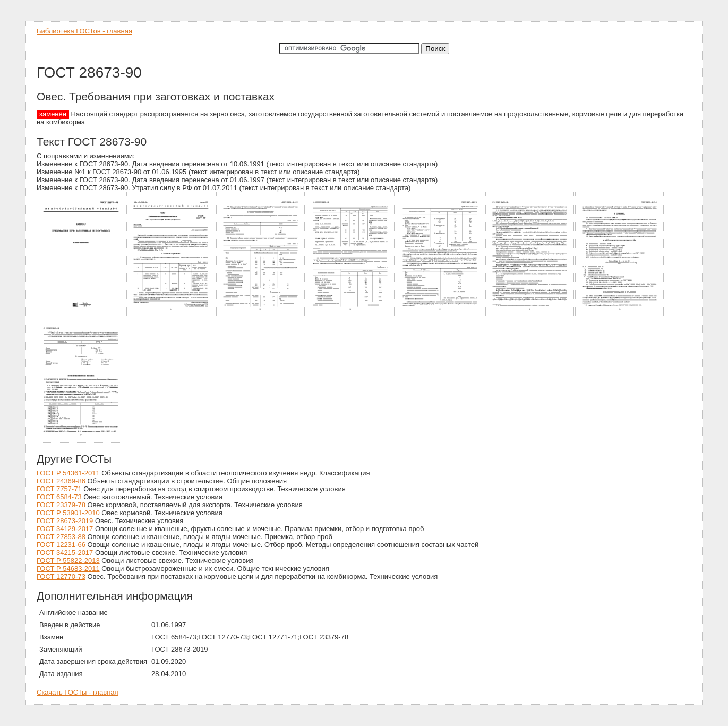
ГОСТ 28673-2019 (65, 521)
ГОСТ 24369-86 (61, 481)
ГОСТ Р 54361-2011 (68, 473)
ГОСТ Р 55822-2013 (68, 561)
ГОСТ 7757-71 (59, 489)
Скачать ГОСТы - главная (78, 692)
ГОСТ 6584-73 (59, 497)
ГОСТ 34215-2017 (65, 553)
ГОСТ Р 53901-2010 (68, 513)
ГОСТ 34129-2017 (65, 529)
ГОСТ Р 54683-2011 (68, 569)
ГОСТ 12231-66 (61, 545)
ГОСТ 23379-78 (61, 505)
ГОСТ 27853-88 (61, 537)
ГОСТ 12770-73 (61, 576)
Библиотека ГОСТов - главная (84, 31)
